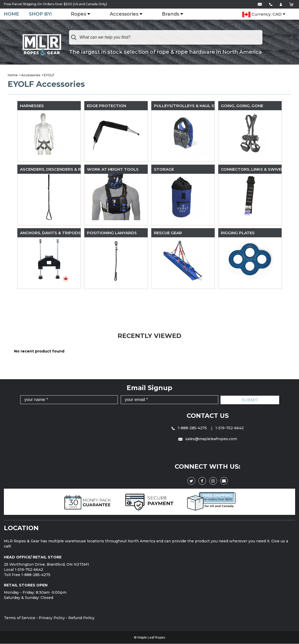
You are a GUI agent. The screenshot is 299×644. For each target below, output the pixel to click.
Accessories (125, 14)
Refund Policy (81, 618)
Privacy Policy (52, 618)
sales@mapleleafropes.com (208, 439)
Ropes (79, 14)
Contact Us (208, 416)
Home (12, 14)
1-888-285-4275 (190, 428)
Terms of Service (20, 618)
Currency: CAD (262, 15)
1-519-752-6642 (230, 428)
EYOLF (49, 75)
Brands (171, 14)
